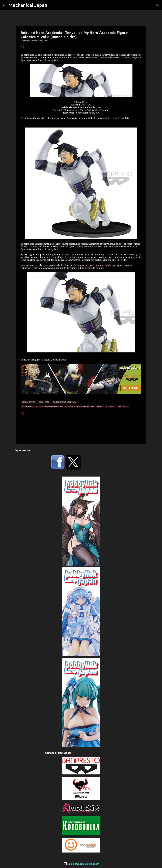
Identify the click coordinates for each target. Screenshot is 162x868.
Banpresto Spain (85, 265)
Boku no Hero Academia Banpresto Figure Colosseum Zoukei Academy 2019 (58, 406)
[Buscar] (158, 5)
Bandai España (104, 265)
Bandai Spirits (29, 402)
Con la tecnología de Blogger (81, 864)
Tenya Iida (123, 406)
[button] (22, 47)
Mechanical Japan (28, 5)
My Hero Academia (106, 406)
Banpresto (44, 402)
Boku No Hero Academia (64, 402)
